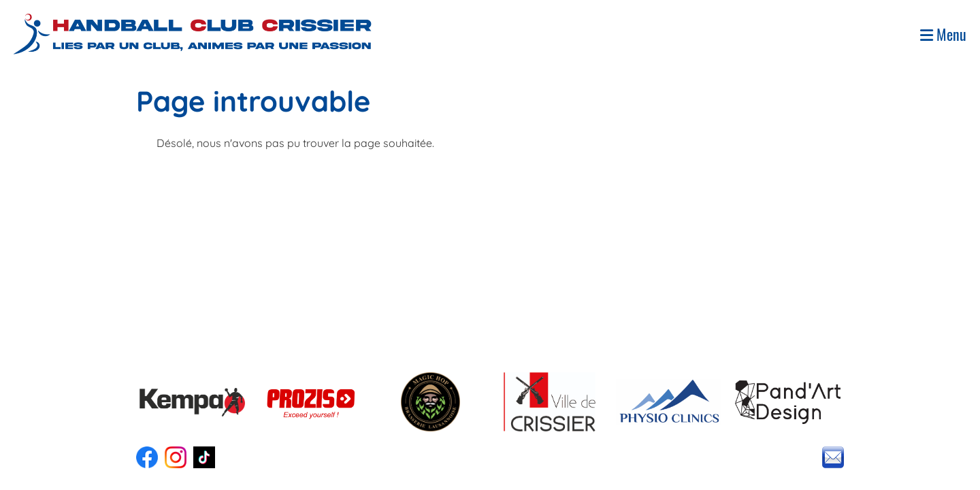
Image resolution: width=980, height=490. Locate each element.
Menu (943, 34)
